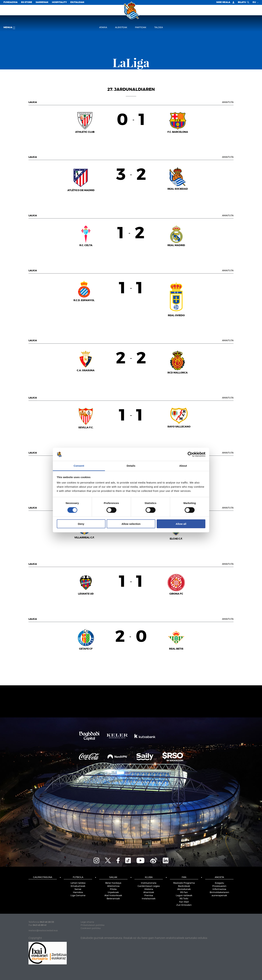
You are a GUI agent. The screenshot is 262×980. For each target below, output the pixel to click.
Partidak (141, 28)
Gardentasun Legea (149, 886)
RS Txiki (184, 899)
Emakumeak (78, 886)
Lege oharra (87, 922)
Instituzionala (149, 883)
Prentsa (149, 896)
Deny (81, 524)
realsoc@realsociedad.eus (43, 931)
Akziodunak (184, 889)
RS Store (27, 2)
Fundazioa (11, 2)
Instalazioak (149, 899)
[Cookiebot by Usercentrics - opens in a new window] (190, 454)
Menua (9, 28)
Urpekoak (113, 892)
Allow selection (131, 524)
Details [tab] (131, 466)
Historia (149, 889)
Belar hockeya (113, 883)
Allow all (181, 524)
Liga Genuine (78, 896)
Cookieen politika (91, 928)
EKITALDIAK (77, 2)
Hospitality (59, 2)
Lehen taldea (78, 883)
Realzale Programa (184, 883)
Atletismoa (113, 886)
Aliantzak (149, 892)
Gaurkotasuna (43, 877)
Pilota (113, 889)
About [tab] (183, 466)
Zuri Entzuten (184, 905)
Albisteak (121, 28)
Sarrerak (42, 2)
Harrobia (78, 892)
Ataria (103, 28)
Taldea (159, 28)
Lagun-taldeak (184, 896)
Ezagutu (219, 883)
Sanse (78, 889)
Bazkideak (184, 886)
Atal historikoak (113, 896)
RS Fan (184, 892)
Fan (184, 877)
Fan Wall (184, 902)
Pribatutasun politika (93, 925)
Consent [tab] (79, 466)
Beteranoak (113, 899)
